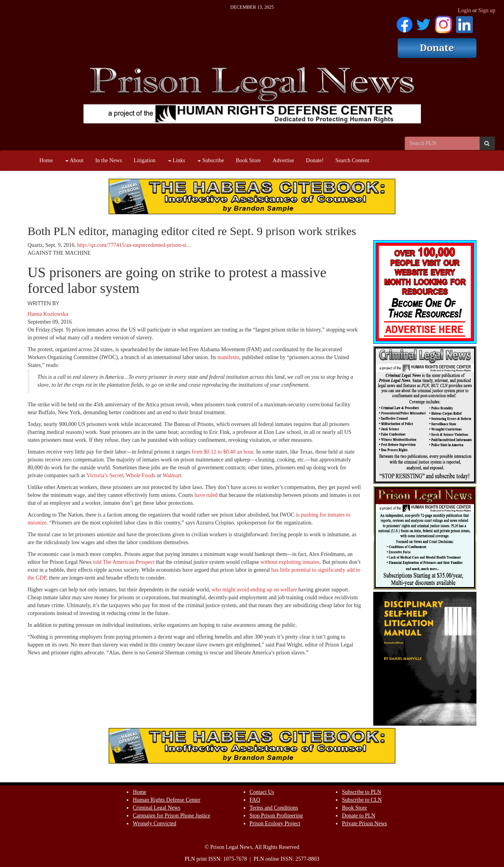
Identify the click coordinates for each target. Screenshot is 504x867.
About (74, 160)
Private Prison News (364, 823)
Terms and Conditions (274, 808)
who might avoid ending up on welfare (254, 590)
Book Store (248, 160)
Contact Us (262, 792)
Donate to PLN (359, 816)
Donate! (315, 160)
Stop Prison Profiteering (276, 816)
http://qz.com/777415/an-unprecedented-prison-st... (134, 245)
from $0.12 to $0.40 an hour (223, 452)
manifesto (228, 357)
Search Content (352, 160)
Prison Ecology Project (275, 823)
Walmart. (173, 475)
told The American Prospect (123, 562)
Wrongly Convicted (154, 823)
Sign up (487, 10)
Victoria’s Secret (105, 475)
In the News (109, 160)
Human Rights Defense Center (166, 800)
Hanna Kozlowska (48, 314)
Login (464, 10)
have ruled (207, 495)
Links (177, 160)
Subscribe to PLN (361, 792)
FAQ (255, 800)
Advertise (283, 160)
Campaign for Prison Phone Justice (171, 816)
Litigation (145, 160)
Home (46, 160)
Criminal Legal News (157, 808)
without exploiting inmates (290, 562)
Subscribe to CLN (362, 800)
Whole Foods (140, 475)
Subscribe (211, 160)
